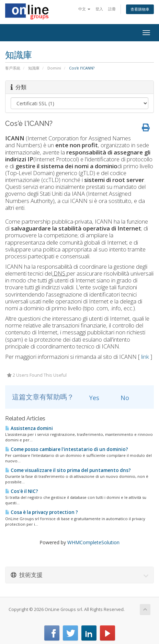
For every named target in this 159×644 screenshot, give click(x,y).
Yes (90, 398)
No (121, 398)
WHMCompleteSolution (93, 542)
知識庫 (34, 68)
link (145, 357)
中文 (84, 9)
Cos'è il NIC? (22, 491)
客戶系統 (13, 68)
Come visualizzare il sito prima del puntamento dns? (68, 470)
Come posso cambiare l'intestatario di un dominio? (67, 449)
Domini (54, 68)
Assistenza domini (29, 428)
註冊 (112, 9)
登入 (99, 9)
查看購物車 (140, 9)
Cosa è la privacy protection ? (42, 512)
